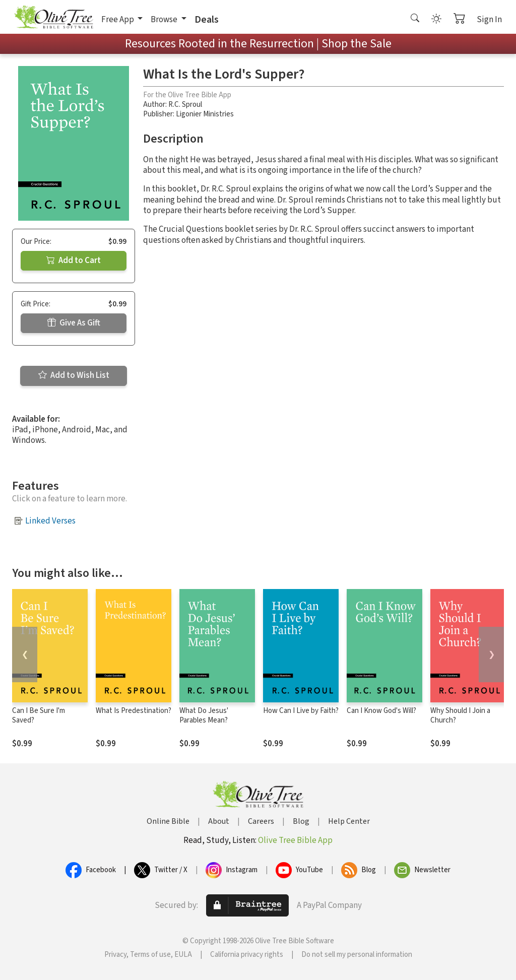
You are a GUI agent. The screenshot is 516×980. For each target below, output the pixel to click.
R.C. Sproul (185, 105)
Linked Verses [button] (50, 521)
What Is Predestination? (134, 711)
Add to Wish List (74, 375)
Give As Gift (74, 323)
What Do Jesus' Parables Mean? (204, 715)
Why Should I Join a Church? (460, 715)
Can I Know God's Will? (381, 711)
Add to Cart (74, 260)
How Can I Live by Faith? (301, 711)
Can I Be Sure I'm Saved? (39, 715)
